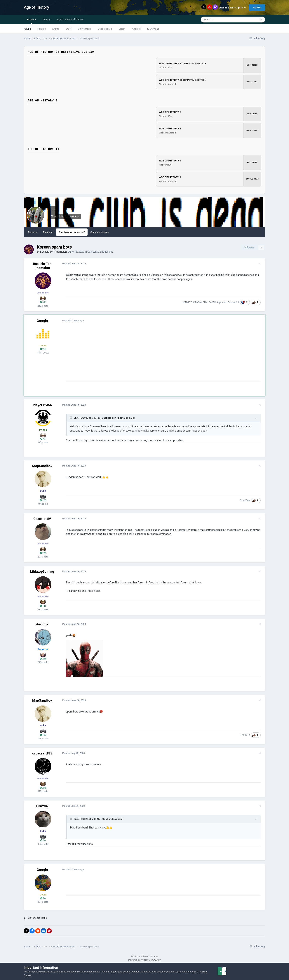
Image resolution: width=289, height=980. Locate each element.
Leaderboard (105, 29)
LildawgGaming (42, 572)
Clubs (28, 29)
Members (48, 232)
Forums (42, 29)
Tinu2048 (247, 500)
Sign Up (257, 7)
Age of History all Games (70, 19)
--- (53, 210)
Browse (32, 21)
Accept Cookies (225, 971)
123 (43, 500)
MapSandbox (42, 466)
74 (43, 898)
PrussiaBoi (235, 302)
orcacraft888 (42, 753)
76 (43, 840)
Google (42, 321)
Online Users (85, 29)
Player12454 (42, 405)
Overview (33, 232)
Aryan (222, 302)
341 (43, 302)
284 (43, 349)
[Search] (220, 20)
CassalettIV (42, 519)
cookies (46, 972)
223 (43, 553)
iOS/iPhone (153, 29)
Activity (46, 19)
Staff (69, 29)
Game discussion (100, 232)
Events (56, 29)
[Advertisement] (131, 356)
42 (43, 439)
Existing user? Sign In (232, 8)
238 (43, 659)
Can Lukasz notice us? (72, 232)
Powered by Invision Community (144, 960)
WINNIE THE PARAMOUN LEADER (201, 302)
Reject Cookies (253, 971)
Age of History (36, 7)
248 (43, 788)
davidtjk (42, 624)
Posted (72, 264)
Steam (122, 29)
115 (43, 606)
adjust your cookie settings (125, 972)
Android (136, 29)
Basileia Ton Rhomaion (53, 252)
